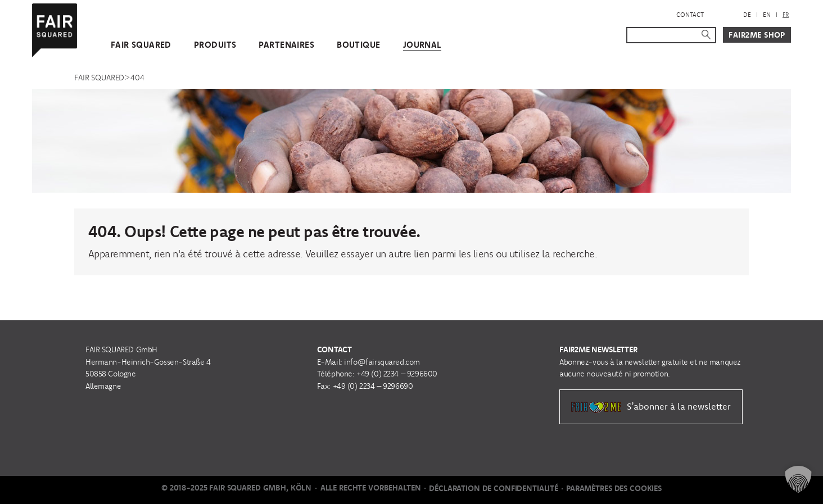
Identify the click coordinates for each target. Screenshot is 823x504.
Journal (422, 45)
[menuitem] (747, 15)
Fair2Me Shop (757, 35)
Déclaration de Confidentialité (494, 488)
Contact (690, 15)
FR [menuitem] (786, 15)
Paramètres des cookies (614, 488)
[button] (798, 479)
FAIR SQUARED (141, 45)
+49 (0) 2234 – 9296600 (397, 374)
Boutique (358, 45)
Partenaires (286, 45)
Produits (215, 45)
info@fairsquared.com (382, 362)
